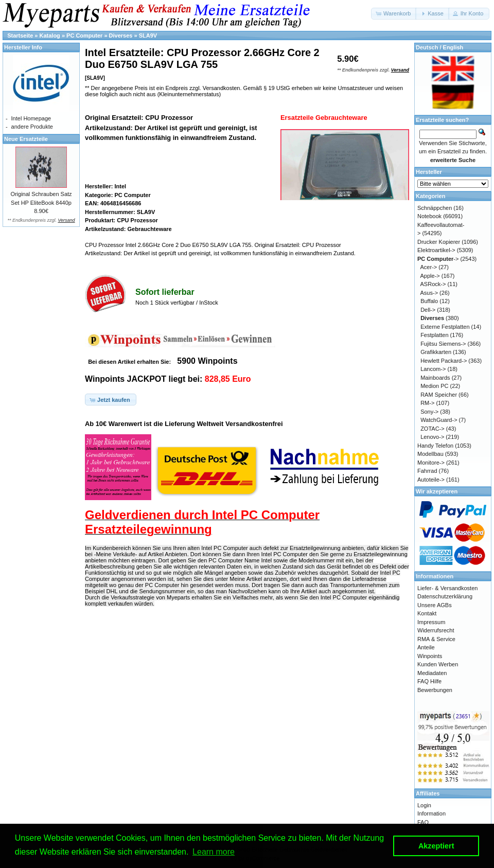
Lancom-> (433, 369)
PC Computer (84, 36)
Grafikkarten (436, 352)
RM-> (427, 403)
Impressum (431, 622)
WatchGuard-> (439, 420)
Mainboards (435, 378)
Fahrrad (427, 471)
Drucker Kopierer (439, 242)
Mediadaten (432, 673)
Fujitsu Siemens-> (443, 344)
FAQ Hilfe (429, 681)
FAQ (423, 822)
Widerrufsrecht (436, 630)
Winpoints (430, 656)
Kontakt (427, 613)
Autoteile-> (431, 480)
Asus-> (429, 293)
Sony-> (429, 412)
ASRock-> (433, 284)
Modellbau (430, 454)
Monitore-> (431, 463)
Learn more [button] (214, 852)
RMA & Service (436, 639)
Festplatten (434, 335)
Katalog (50, 36)
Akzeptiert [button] (436, 846)
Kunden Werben (438, 664)
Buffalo (429, 301)
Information (431, 813)
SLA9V (148, 36)
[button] (394, 14)
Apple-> (430, 276)
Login (424, 805)
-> (438, 259)
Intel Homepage (31, 118)
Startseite (20, 36)
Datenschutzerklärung (445, 596)
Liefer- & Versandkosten (447, 588)
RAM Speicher (439, 395)
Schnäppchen (435, 208)
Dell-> (428, 310)
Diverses (121, 36)
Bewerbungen (435, 690)
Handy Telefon (435, 446)
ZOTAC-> (433, 429)
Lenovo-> (432, 437)
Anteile (426, 647)
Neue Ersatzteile (26, 139)
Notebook (429, 216)
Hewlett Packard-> (444, 361)
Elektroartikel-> (436, 250)
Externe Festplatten (445, 327)
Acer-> (429, 267)
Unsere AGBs (435, 605)
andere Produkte (32, 127)
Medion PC (434, 386)
